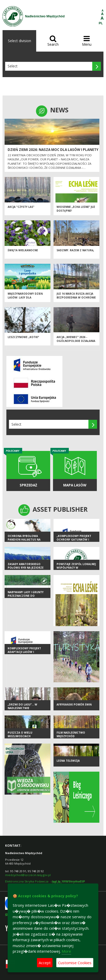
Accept (45, 963)
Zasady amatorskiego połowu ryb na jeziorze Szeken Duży (26, 568)
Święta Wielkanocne (23, 250)
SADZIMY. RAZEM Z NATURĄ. (75, 250)
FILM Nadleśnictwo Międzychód (71, 734)
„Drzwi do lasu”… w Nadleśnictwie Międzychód (22, 708)
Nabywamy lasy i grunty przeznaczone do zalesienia (26, 596)
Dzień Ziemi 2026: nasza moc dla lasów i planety (53, 150)
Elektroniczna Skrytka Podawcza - (45, 881)
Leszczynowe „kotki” (23, 337)
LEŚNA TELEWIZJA (68, 761)
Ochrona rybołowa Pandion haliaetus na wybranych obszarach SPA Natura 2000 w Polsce (27, 542)
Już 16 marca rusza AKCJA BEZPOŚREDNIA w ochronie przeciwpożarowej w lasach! (76, 299)
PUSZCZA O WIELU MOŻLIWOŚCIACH (20, 734)
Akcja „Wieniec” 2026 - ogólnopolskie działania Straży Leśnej (76, 341)
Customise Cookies (75, 963)
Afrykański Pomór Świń (74, 704)
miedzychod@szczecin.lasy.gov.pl (28, 875)
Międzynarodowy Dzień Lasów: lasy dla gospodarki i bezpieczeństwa (25, 299)
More (66, 951)
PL (101, 23)
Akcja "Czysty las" (21, 207)
